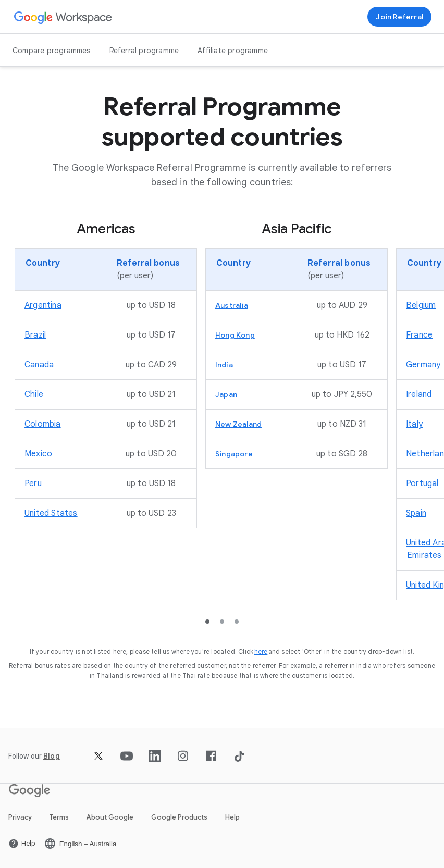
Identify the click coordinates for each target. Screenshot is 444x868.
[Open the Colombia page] (43, 424)
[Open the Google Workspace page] (63, 17)
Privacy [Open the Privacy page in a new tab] (20, 817)
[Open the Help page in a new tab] (22, 844)
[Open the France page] (419, 335)
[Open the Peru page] (33, 483)
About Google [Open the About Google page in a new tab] (110, 817)
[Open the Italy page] (414, 424)
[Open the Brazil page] (35, 335)
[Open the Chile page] (34, 394)
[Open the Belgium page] (421, 305)
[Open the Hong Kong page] (235, 335)
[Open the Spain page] (416, 513)
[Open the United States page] (51, 513)
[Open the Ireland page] (419, 394)
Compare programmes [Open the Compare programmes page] (52, 51)
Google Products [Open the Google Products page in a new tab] (179, 817)
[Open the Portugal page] (422, 483)
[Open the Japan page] (226, 394)
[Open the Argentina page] (43, 305)
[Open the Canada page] (39, 365)
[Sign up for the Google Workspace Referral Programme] (399, 17)
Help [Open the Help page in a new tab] (232, 817)
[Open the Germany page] (423, 365)
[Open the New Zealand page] (238, 424)
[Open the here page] (261, 652)
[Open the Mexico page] (38, 454)
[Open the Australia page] (232, 305)
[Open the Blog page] (52, 756)
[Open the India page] (224, 365)
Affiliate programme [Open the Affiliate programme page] (233, 51)
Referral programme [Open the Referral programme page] (144, 51)
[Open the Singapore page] (234, 454)
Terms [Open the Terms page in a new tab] (59, 817)
